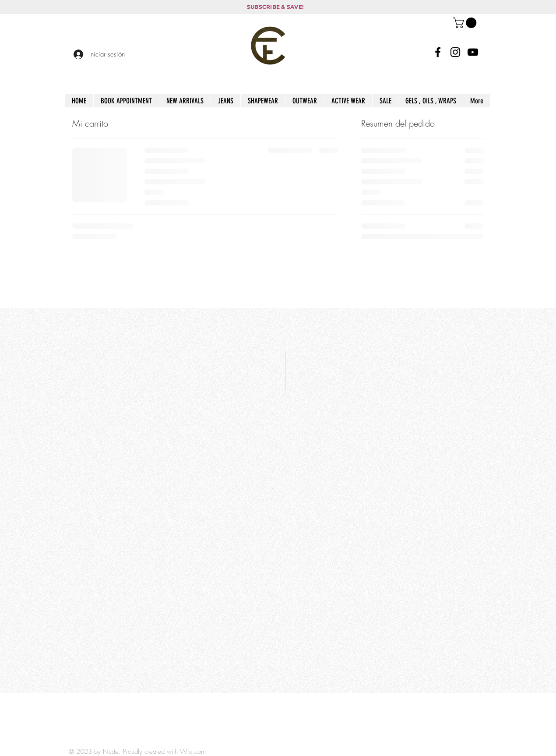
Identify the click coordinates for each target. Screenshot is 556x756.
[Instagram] (455, 52)
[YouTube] (473, 52)
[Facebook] (438, 52)
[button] (466, 23)
